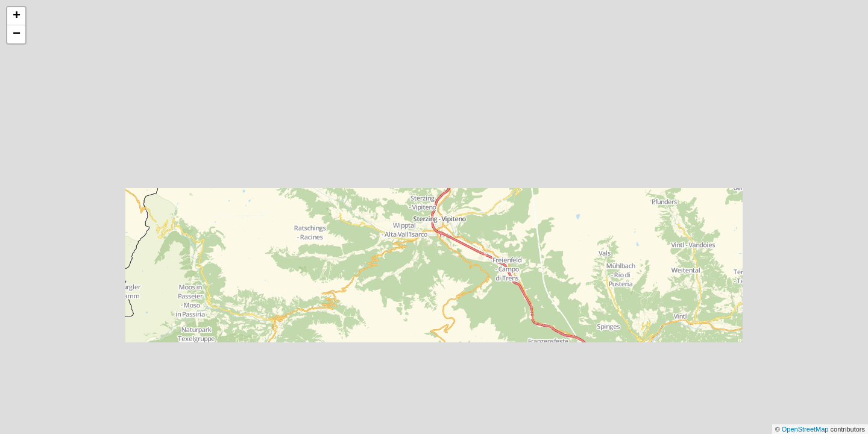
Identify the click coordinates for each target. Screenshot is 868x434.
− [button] (17, 34)
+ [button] (17, 16)
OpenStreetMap (806, 429)
